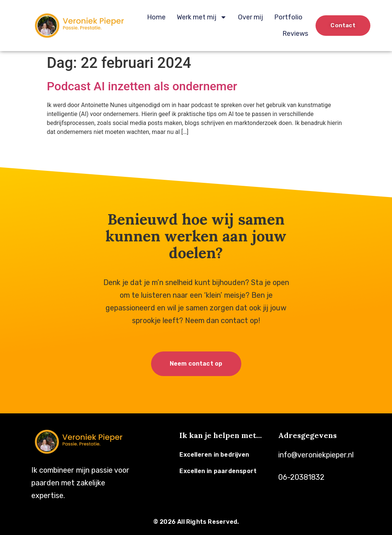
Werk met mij (202, 17)
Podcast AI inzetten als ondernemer (142, 86)
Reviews (295, 34)
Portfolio (288, 17)
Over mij (250, 17)
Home (156, 17)
